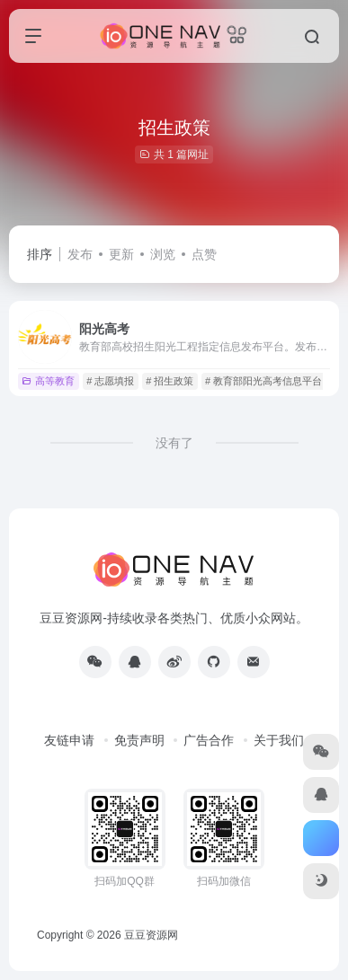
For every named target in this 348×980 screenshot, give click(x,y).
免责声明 (139, 740)
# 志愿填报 (110, 381)
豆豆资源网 (151, 935)
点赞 (204, 254)
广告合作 (209, 740)
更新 (121, 254)
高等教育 (48, 381)
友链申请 (69, 740)
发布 (80, 254)
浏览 (163, 254)
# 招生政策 (170, 381)
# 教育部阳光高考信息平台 (263, 381)
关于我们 (279, 740)
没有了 (174, 443)
